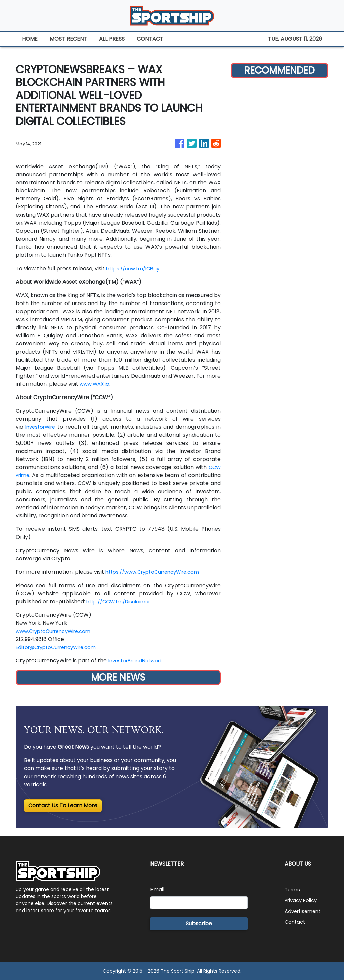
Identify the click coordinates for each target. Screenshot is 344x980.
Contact (296, 922)
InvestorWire (42, 427)
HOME (30, 39)
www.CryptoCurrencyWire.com (57, 631)
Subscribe (199, 923)
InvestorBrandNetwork (138, 661)
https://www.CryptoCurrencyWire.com (157, 572)
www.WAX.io (96, 384)
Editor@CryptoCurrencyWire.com (61, 647)
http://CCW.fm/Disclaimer (122, 601)
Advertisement (304, 911)
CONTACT (150, 39)
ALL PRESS (112, 39)
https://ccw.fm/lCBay (135, 268)
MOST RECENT (68, 39)
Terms (293, 890)
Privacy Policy (303, 900)
